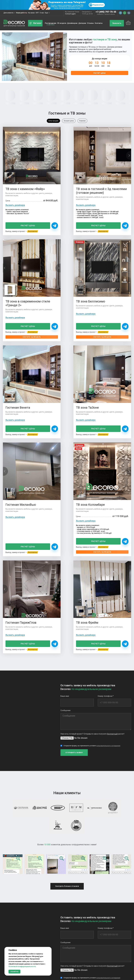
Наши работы (22, 13)
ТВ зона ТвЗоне (105, 277)
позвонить (100, 14)
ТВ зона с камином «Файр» (19, 173)
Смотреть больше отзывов (67, 734)
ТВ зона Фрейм (17, 468)
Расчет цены (99, 73)
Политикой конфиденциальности (22, 967)
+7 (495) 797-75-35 (106, 12)
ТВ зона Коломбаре (64, 364)
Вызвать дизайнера (15, 191)
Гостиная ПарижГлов (109, 364)
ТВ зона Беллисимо (20, 277)
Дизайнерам (72, 23)
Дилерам (82, 23)
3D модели (62, 23)
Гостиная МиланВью (21, 364)
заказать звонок (110, 14)
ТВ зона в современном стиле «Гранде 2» (108, 175)
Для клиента (9, 13)
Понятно (14, 972)
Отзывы (90, 23)
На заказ (31, 13)
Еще (47, 13)
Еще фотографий (67, 925)
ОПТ (37, 13)
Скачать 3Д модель (111, 221)
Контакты (99, 23)
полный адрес (70, 14)
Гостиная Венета (62, 277)
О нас (42, 13)
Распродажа (51, 23)
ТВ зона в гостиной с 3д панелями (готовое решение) (66, 175)
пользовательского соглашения (108, 594)
